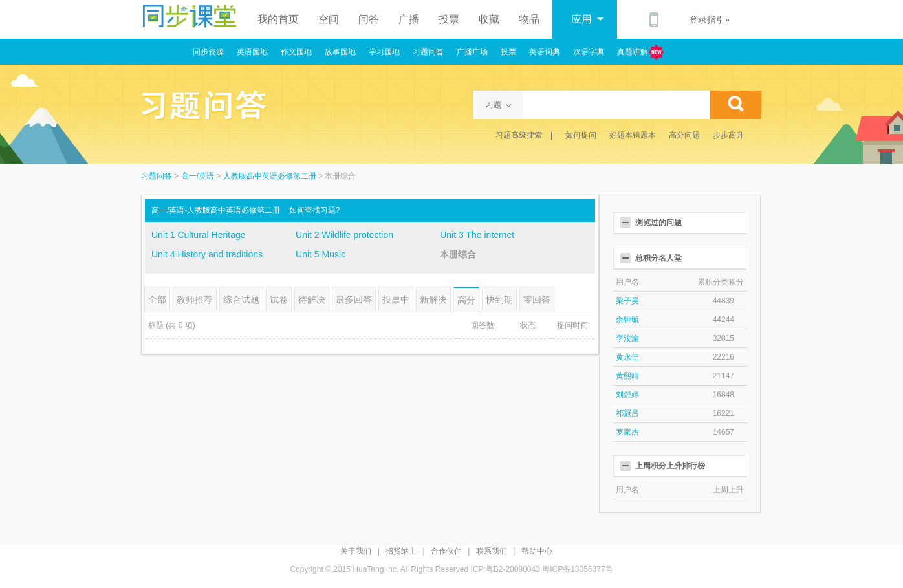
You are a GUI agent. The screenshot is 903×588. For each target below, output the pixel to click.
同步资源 (208, 52)
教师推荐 (195, 299)
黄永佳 (627, 357)
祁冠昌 (627, 413)
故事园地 (340, 52)
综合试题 (241, 299)
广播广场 (472, 52)
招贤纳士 (401, 551)
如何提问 (581, 135)
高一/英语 (198, 176)
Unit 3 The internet (477, 235)
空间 (329, 19)
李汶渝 (627, 338)
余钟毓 (627, 320)
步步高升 (728, 135)
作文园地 (296, 52)
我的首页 (278, 19)
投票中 (396, 299)
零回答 (537, 299)
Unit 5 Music (321, 254)
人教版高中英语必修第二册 (270, 176)
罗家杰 (627, 432)
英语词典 (545, 52)
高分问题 (684, 135)
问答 (369, 19)
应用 (587, 19)
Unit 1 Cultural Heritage (199, 235)
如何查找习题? (315, 210)
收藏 (489, 19)
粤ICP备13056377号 (577, 569)
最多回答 (354, 299)
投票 (449, 19)
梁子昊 (627, 301)
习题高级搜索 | (524, 135)
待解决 (312, 299)
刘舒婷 (627, 395)
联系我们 (492, 551)
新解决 (433, 299)
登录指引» (709, 20)
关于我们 (356, 551)
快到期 (499, 299)
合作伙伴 (446, 551)
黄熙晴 (627, 376)
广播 (409, 19)
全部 (157, 299)
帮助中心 (537, 551)
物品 (529, 19)
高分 (466, 300)
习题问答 (428, 52)
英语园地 (252, 52)
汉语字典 (589, 52)
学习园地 (384, 52)
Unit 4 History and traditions (207, 254)
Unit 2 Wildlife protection (344, 235)
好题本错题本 (633, 135)
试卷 (279, 299)
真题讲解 (641, 52)
